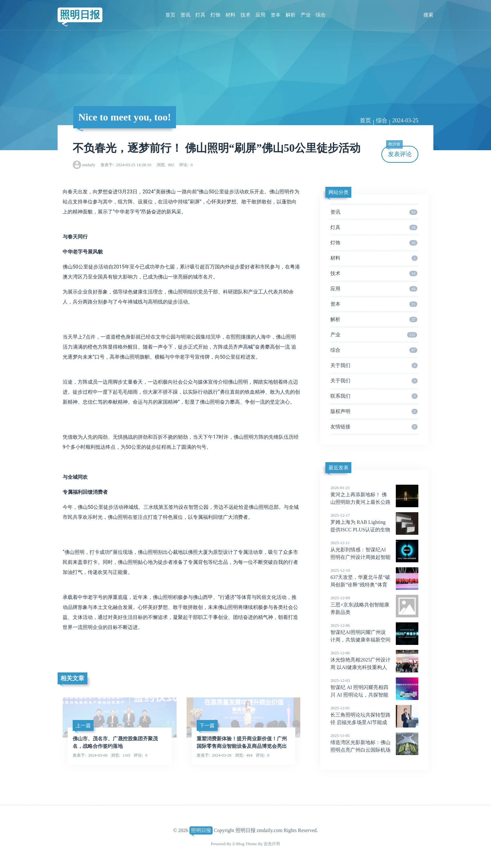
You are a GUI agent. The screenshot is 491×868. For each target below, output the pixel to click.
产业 (306, 15)
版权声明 (374, 411)
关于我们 (374, 365)
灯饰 (215, 15)
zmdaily (89, 165)
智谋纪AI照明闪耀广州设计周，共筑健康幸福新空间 (374, 632)
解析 (291, 15)
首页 (170, 15)
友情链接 (374, 427)
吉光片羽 (272, 844)
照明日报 (80, 15)
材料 (230, 15)
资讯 (185, 15)
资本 (276, 15)
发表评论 (399, 152)
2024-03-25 (405, 120)
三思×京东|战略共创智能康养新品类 (374, 605)
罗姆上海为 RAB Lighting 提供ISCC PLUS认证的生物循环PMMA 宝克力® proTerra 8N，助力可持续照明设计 (374, 530)
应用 (261, 15)
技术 (246, 15)
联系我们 (374, 396)
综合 (321, 15)
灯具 (200, 15)
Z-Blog (238, 844)
